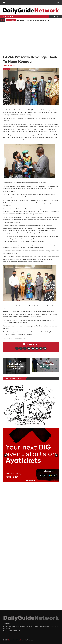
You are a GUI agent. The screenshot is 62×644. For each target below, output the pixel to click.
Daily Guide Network (14, 640)
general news (11, 338)
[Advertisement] (31, 38)
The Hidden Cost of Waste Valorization (33, 20)
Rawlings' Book (21, 338)
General (7, 69)
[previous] (5, 455)
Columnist (11, 20)
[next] (57, 455)
